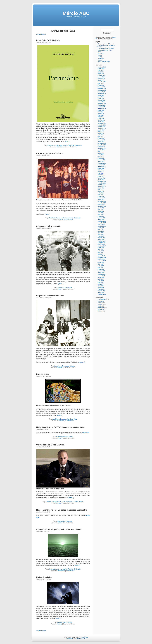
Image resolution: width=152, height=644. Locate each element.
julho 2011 (100, 170)
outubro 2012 (101, 147)
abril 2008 (100, 234)
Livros (64, 145)
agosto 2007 (101, 248)
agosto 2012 (101, 150)
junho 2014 (101, 113)
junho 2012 (101, 153)
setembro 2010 (102, 186)
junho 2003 (101, 287)
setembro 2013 (102, 128)
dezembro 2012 (102, 143)
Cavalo (59, 622)
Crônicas (70, 419)
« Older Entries (41, 34)
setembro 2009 (102, 206)
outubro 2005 (101, 259)
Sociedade (78, 145)
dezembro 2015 (102, 89)
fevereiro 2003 (102, 291)
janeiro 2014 (101, 122)
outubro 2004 (101, 276)
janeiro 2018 (101, 77)
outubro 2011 (101, 165)
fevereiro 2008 (102, 238)
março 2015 (101, 99)
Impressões (51, 145)
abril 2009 (100, 215)
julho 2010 (100, 190)
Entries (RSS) (70, 639)
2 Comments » (68, 220)
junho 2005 (101, 266)
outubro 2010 (101, 185)
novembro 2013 (102, 125)
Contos (65, 622)
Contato (100, 55)
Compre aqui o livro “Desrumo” (106, 44)
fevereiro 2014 (102, 120)
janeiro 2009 (101, 220)
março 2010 (101, 196)
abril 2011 (100, 175)
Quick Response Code (104, 62)
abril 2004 (100, 284)
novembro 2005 (102, 258)
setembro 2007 (102, 246)
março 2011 (101, 176)
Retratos (72, 366)
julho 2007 (100, 249)
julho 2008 (100, 229)
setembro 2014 (102, 108)
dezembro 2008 (102, 221)
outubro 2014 (101, 107)
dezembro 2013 (102, 123)
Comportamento (68, 218)
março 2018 (101, 74)
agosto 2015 (101, 95)
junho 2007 (101, 251)
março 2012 (101, 158)
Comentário (64, 437)
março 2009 (101, 216)
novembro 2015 (102, 90)
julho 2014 (100, 112)
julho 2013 (100, 132)
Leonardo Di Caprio (72, 502)
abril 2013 (100, 137)
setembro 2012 (102, 148)
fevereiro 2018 (102, 75)
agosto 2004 (101, 278)
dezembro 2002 (102, 294)
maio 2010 (101, 193)
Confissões (101, 301)
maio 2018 (101, 70)
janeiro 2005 (101, 273)
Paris (75, 419)
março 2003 (101, 289)
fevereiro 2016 (102, 87)
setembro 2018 (102, 67)
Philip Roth (71, 145)
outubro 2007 (101, 244)
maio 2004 (101, 283)
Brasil (58, 437)
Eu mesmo (101, 53)
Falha (100, 57)
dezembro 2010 (102, 181)
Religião (70, 569)
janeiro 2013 (101, 142)
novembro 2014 (102, 105)
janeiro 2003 (101, 292)
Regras (100, 60)
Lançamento (101, 309)
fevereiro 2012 (102, 160)
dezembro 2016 (102, 82)
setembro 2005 (102, 261)
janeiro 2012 (101, 162)
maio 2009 (101, 213)
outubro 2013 (101, 127)
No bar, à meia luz (44, 577)
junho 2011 (101, 171)
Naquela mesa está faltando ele (50, 296)
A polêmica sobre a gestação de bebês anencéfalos (59, 529)
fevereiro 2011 (102, 178)
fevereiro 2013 (102, 140)
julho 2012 (100, 152)
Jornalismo (68, 288)
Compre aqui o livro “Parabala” (106, 48)
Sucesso (101, 58)
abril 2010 (100, 195)
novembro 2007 (102, 243)
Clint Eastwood (56, 502)
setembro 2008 (102, 226)
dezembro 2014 (102, 104)
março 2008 (101, 236)
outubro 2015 (101, 92)
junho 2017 (101, 80)
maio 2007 (101, 253)
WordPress (85, 637)
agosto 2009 (101, 208)
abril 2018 (100, 72)
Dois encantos (43, 374)
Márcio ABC (76, 13)
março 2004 (101, 286)
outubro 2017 (101, 79)
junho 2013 (101, 133)
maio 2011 (101, 173)
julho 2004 (100, 279)
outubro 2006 (101, 256)
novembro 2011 (102, 163)
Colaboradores (102, 299)
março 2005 (101, 269)
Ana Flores (56, 419)
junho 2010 (101, 191)
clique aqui (86, 433)
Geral (61, 220)
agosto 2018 (101, 69)
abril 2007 (100, 254)
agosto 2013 (101, 130)
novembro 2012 (102, 145)
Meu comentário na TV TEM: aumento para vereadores (60, 427)
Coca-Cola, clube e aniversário (50, 153)
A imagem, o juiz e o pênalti (48, 226)
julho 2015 (100, 97)
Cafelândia (52, 218)
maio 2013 (101, 135)
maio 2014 (101, 115)
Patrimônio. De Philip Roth (48, 40)
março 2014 (101, 118)
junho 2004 (101, 281)
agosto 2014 (101, 110)
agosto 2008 (101, 228)
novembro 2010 (102, 183)
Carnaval (59, 218)
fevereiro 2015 (102, 100)
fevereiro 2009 (102, 218)
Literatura (59, 145)
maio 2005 (101, 268)
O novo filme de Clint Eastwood (50, 445)
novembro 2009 (102, 203)
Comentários (61, 521)
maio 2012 (101, 155)
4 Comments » (69, 421)
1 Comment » (70, 571)
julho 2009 (100, 210)
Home (99, 52)
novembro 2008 (102, 223)
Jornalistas (65, 366)
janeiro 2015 (101, 102)
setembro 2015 (102, 94)
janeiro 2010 (101, 200)
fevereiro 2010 (102, 198)
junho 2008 (101, 231)
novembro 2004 (102, 274)
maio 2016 (101, 84)
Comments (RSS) (81, 639)
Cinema (48, 502)
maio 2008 (101, 233)
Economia (69, 521)
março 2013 (101, 138)
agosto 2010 (101, 188)
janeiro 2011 (101, 180)
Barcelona (63, 419)
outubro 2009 (101, 205)
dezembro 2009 (102, 201)
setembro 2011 (102, 167)
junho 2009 (101, 211)
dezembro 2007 (102, 241)
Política (71, 437)
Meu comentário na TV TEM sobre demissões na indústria (62, 510)
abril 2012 (100, 157)
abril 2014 (100, 117)
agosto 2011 (101, 168)
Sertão (70, 622)
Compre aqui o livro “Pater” (105, 50)
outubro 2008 (101, 225)
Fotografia (61, 288)
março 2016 (101, 85)
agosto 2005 (101, 263)
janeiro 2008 (101, 239)
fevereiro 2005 (102, 271)
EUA (63, 502)
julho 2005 (100, 264)
